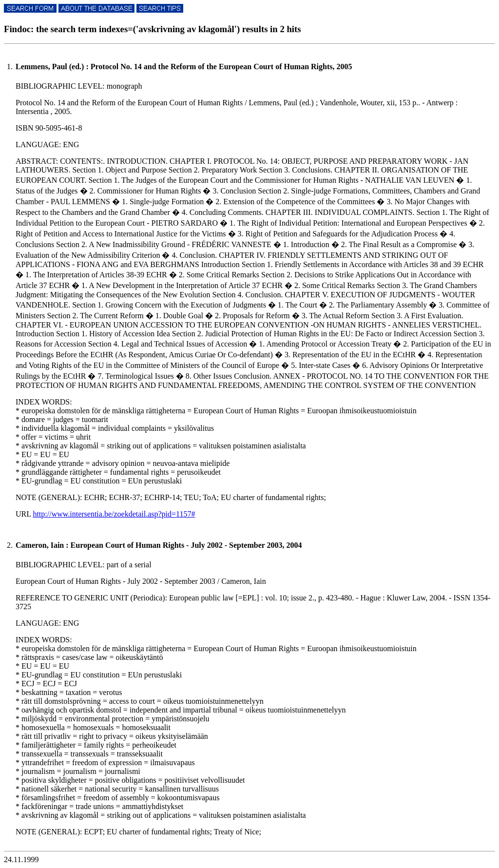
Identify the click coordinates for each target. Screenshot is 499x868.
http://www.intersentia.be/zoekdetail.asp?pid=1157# (114, 514)
